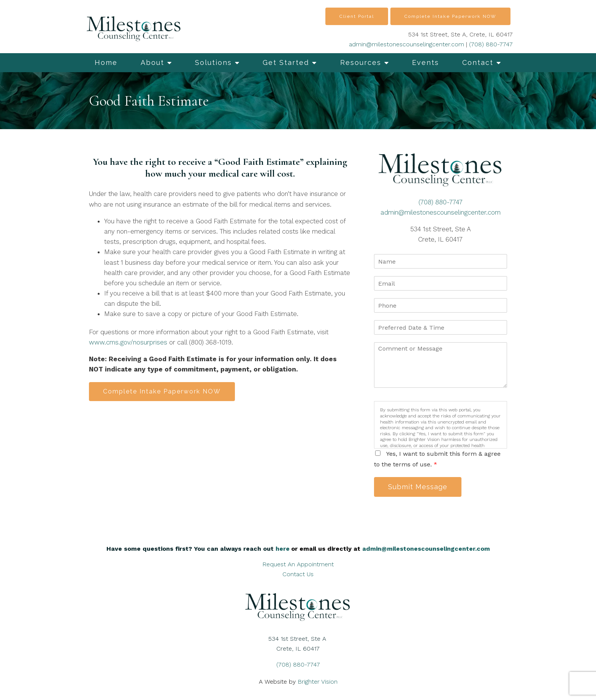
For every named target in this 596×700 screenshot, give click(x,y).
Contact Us (298, 574)
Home (106, 62)
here (283, 549)
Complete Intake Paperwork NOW (450, 16)
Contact (478, 62)
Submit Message (418, 487)
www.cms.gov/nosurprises (128, 342)
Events (426, 62)
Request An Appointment (298, 564)
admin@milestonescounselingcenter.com (407, 44)
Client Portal (357, 16)
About (152, 62)
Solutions (213, 62)
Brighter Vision (318, 682)
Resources (361, 62)
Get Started (286, 62)
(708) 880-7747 (491, 44)
